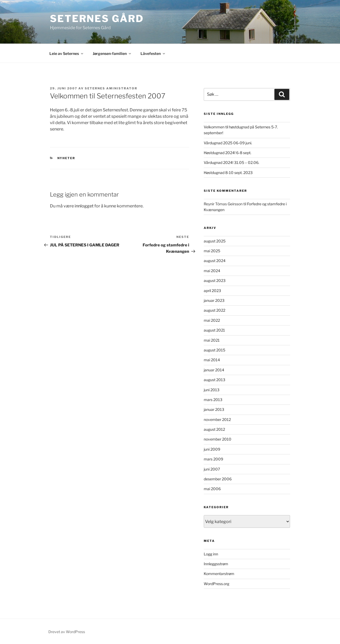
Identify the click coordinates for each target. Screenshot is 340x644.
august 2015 (214, 350)
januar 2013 (214, 409)
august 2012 (214, 429)
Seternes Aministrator (111, 88)
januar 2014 (214, 370)
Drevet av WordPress (67, 632)
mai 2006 (212, 489)
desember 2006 (218, 479)
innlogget (84, 206)
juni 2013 (212, 390)
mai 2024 (212, 271)
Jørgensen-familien (112, 53)
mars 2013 (213, 400)
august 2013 (214, 380)
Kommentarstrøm (219, 574)
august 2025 (215, 241)
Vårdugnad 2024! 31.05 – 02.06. (231, 162)
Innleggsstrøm (216, 564)
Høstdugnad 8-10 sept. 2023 (228, 173)
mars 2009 (213, 459)
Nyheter (66, 158)
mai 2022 (212, 320)
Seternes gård (97, 19)
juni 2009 (212, 449)
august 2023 (215, 280)
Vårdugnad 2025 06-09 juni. (228, 143)
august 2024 (215, 261)
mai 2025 (212, 251)
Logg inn (211, 554)
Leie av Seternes (67, 53)
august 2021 (214, 330)
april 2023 (212, 291)
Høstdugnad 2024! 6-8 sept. (228, 153)
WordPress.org (216, 584)
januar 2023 (214, 300)
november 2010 (218, 439)
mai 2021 (212, 340)
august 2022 (214, 310)
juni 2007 (212, 469)
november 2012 (217, 419)
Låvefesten (153, 53)
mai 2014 (212, 360)
